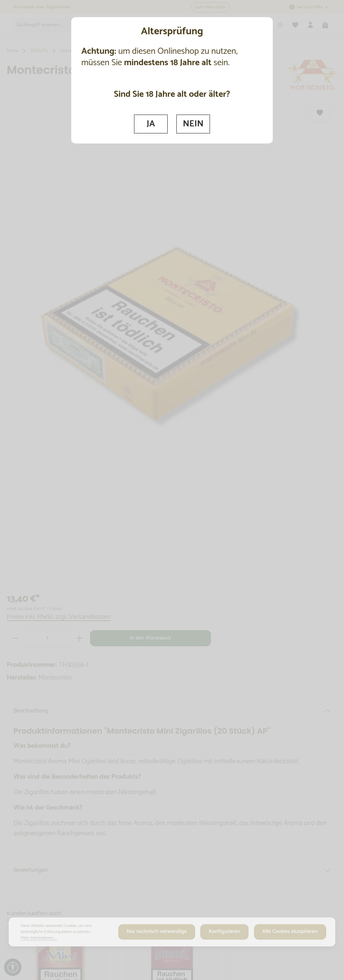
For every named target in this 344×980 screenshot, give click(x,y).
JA (151, 124)
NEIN (193, 124)
